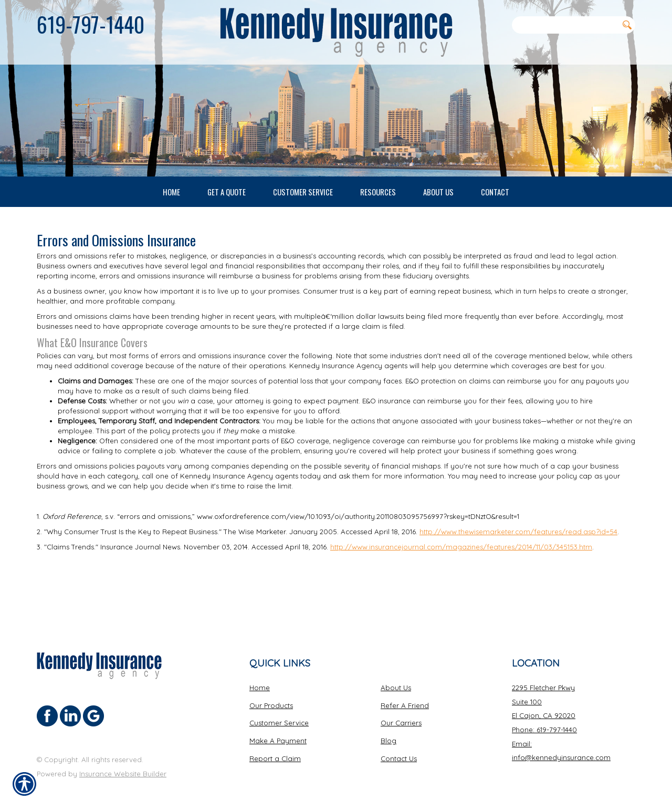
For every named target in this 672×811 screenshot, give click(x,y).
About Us (396, 678)
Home (260, 678)
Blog (388, 731)
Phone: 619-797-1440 (544, 720)
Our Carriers (401, 714)
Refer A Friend (405, 696)
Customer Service (279, 714)
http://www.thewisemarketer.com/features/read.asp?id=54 (518, 570)
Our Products (271, 696)
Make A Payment (278, 731)
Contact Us (399, 749)
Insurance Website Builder (123, 764)
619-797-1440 (91, 24)
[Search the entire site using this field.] (565, 25)
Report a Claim (275, 749)
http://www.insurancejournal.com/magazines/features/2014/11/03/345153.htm (461, 586)
